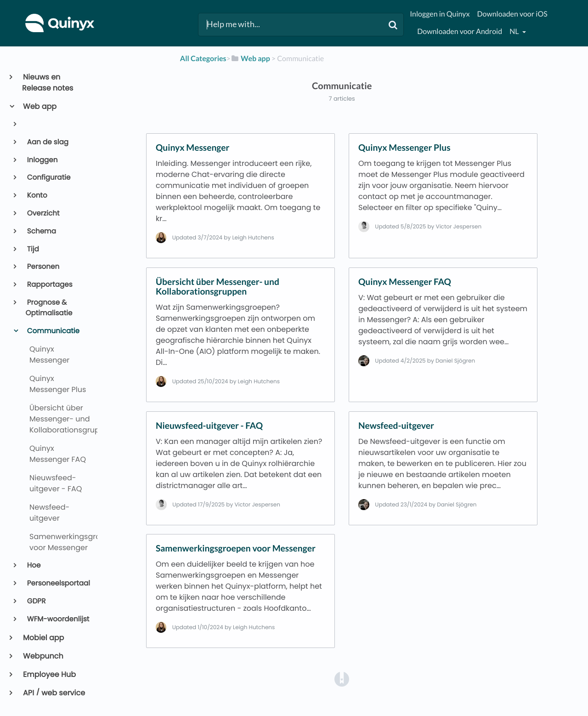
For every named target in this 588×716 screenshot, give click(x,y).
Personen (43, 267)
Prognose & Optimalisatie (49, 308)
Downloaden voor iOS (512, 14)
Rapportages (49, 285)
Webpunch (43, 656)
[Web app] (250, 59)
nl (515, 31)
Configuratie (48, 178)
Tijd (32, 249)
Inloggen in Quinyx (440, 14)
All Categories (203, 59)
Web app (39, 106)
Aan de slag (47, 142)
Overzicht (43, 213)
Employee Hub (49, 674)
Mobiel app (43, 638)
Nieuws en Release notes (48, 82)
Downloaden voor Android (460, 31)
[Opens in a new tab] (342, 679)
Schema (41, 231)
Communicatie (53, 331)
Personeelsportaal (58, 583)
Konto (37, 196)
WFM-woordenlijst (58, 619)
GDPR (36, 601)
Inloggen (42, 160)
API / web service (54, 693)
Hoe (33, 565)
